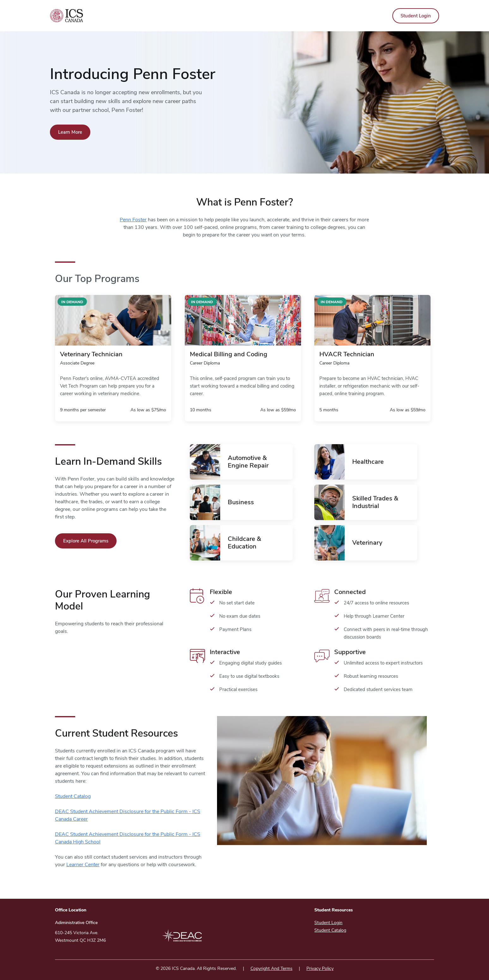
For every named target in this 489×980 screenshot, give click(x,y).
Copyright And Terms (272, 968)
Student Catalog (73, 796)
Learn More (70, 132)
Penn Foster (133, 220)
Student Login (416, 16)
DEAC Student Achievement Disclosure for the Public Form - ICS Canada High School (128, 838)
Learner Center (83, 865)
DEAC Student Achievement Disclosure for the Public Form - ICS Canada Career (128, 815)
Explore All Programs (86, 541)
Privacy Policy (320, 968)
